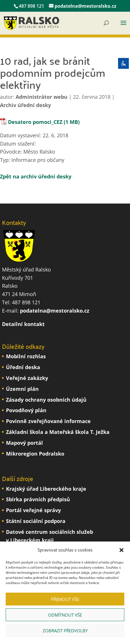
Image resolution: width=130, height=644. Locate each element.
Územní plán (22, 389)
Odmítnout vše (65, 615)
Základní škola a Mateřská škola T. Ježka (58, 432)
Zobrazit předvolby (65, 631)
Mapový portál (24, 443)
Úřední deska (23, 367)
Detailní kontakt (23, 324)
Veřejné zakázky (27, 378)
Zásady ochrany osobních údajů (46, 400)
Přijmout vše (65, 599)
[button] (121, 550)
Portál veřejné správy (33, 510)
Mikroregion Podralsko (35, 454)
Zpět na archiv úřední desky (36, 176)
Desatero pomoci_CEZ (35, 122)
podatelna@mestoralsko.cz (55, 311)
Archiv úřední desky (25, 105)
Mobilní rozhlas (26, 356)
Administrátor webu (42, 97)
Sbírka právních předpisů (38, 499)
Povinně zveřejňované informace (48, 421)
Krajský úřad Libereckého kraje (46, 489)
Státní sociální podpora (36, 521)
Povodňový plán (26, 410)
